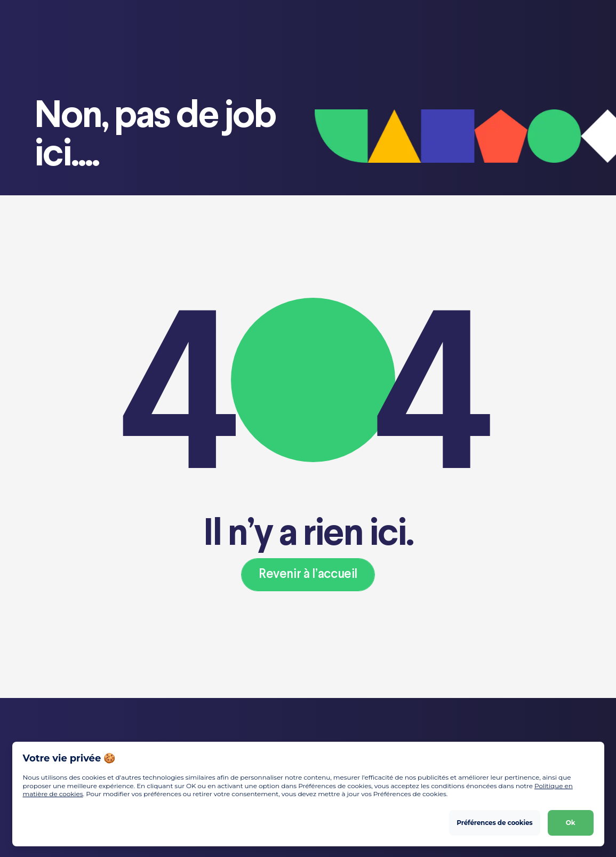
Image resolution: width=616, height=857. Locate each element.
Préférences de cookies (494, 823)
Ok (571, 823)
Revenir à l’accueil (308, 574)
